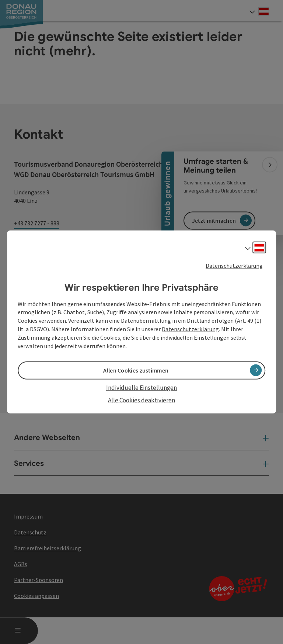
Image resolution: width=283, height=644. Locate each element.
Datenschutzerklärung (234, 266)
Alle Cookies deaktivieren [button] (141, 400)
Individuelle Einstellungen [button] (141, 388)
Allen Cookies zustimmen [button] (136, 370)
